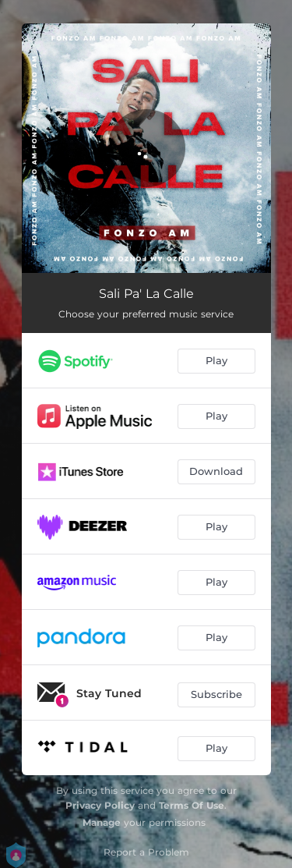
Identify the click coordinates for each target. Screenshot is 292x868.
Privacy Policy (100, 805)
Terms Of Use (192, 805)
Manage (102, 822)
